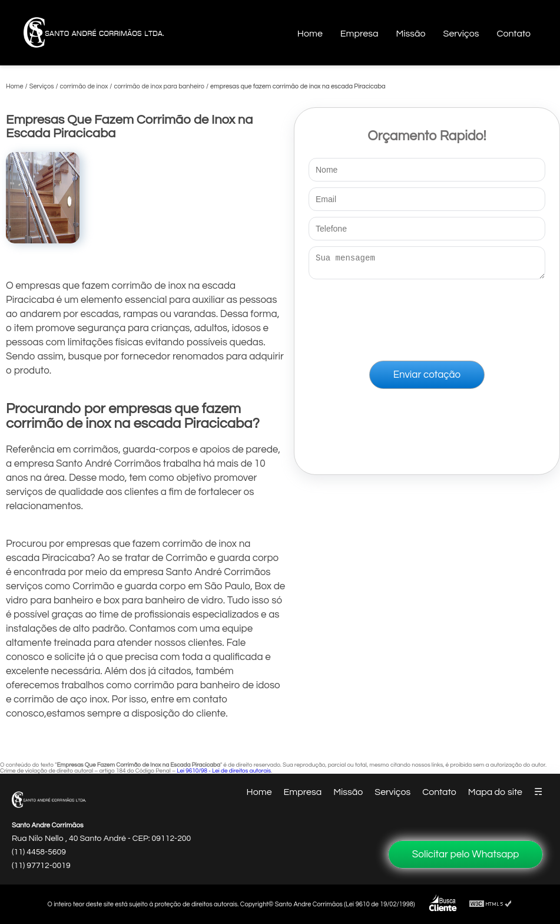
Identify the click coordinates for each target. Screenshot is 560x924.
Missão (410, 34)
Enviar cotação (427, 378)
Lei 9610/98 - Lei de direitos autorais (224, 771)
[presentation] (427, 318)
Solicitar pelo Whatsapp (466, 854)
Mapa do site (495, 792)
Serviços (461, 34)
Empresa (359, 34)
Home (310, 34)
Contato (513, 34)
